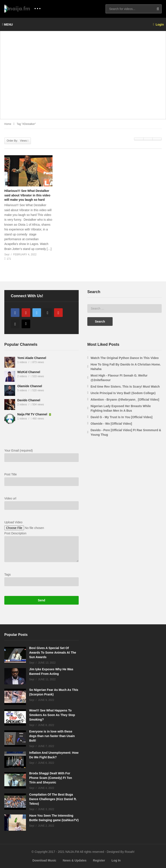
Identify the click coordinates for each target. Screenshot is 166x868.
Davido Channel (29, 400)
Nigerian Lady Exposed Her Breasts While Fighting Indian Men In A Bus (121, 408)
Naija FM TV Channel (33, 414)
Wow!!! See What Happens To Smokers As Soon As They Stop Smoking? (52, 715)
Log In (116, 860)
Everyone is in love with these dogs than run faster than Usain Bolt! (52, 736)
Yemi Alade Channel (32, 358)
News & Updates (75, 860)
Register (99, 860)
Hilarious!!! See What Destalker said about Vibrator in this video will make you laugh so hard (27, 195)
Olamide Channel (30, 386)
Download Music (44, 860)
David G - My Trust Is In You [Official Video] (121, 417)
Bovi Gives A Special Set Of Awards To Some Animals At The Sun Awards (53, 653)
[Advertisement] (83, 77)
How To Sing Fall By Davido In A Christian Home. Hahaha (126, 367)
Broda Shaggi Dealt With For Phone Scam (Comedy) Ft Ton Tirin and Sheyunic (51, 778)
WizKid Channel (29, 372)
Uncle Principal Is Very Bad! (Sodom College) (123, 393)
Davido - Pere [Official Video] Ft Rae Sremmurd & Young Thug (126, 432)
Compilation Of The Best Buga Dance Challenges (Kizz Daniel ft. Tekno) (53, 799)
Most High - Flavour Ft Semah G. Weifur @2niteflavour (119, 378)
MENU (7, 24)
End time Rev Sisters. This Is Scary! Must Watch (125, 387)
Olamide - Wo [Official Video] (111, 424)
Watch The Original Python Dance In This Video (125, 358)
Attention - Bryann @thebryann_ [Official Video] (125, 400)
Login (158, 24)
